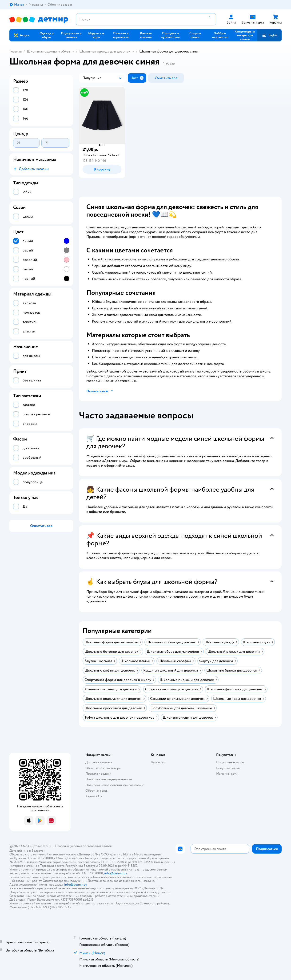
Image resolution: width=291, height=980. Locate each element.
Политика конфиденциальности (109, 779)
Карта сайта (94, 796)
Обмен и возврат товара (103, 768)
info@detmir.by (116, 873)
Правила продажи (98, 774)
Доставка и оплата (99, 762)
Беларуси (38, 851)
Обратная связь (96, 791)
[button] (269, 35)
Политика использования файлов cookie (115, 785)
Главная (16, 51)
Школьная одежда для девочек (105, 51)
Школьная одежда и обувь (49, 51)
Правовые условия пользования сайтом (84, 846)
